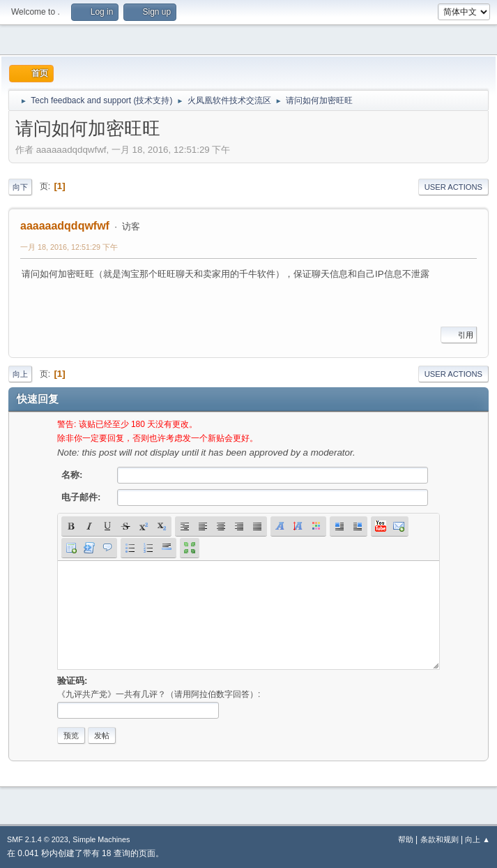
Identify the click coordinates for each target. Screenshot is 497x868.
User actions (453, 187)
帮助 (406, 839)
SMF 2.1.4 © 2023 (38, 839)
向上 (20, 374)
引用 (459, 335)
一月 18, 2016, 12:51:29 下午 (69, 247)
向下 (20, 187)
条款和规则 (439, 839)
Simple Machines (101, 839)
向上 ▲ (477, 839)
